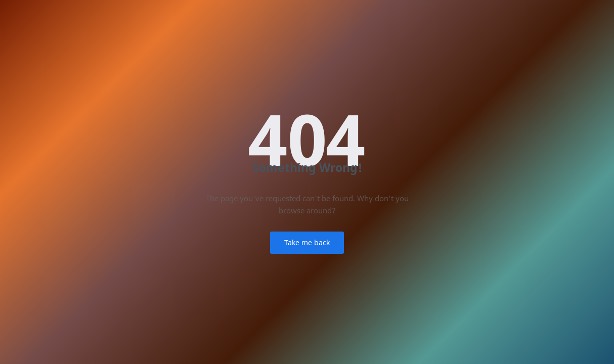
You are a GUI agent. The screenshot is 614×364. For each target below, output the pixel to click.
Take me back (307, 242)
